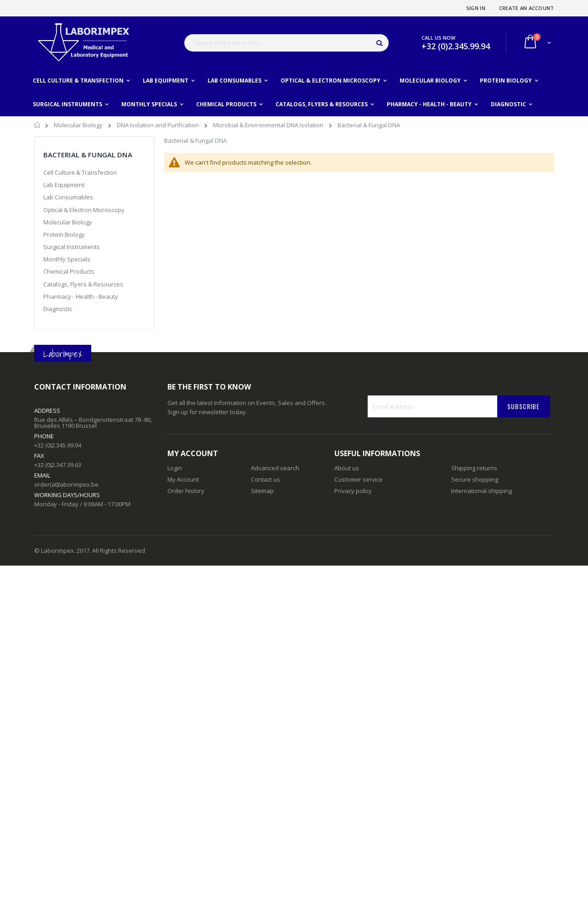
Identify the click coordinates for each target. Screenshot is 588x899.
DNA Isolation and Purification (159, 125)
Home (38, 126)
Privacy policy (353, 491)
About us (347, 468)
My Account (183, 479)
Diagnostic (58, 309)
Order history (186, 491)
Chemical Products (69, 271)
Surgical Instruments (72, 247)
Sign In (476, 8)
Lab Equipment (64, 185)
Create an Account (527, 8)
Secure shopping (475, 479)
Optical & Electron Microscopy (84, 210)
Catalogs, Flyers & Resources (83, 284)
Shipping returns (474, 468)
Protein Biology (64, 234)
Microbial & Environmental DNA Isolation (269, 125)
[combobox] (286, 43)
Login (175, 468)
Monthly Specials (67, 259)
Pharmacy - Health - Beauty (81, 296)
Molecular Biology (79, 125)
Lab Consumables (68, 197)
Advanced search (275, 468)
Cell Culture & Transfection (80, 172)
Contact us (265, 479)
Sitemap (262, 491)
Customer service (359, 479)
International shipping (481, 491)
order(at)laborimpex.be (66, 484)
